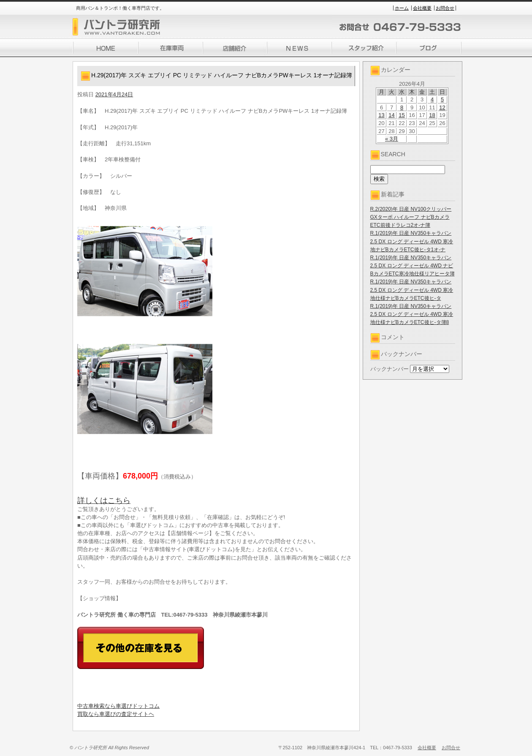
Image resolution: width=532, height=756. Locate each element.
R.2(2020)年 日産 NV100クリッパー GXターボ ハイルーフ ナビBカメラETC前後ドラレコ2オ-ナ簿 (411, 217)
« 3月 (392, 139)
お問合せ (445, 8)
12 (442, 107)
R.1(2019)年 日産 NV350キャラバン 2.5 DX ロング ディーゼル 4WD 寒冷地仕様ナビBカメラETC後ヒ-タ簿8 (412, 314)
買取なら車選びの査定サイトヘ (116, 714)
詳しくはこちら (104, 500)
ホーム (402, 8)
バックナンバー (389, 369)
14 (391, 115)
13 (381, 115)
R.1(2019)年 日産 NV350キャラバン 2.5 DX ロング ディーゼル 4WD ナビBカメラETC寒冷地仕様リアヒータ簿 (413, 266)
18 (432, 115)
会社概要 (422, 8)
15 (402, 115)
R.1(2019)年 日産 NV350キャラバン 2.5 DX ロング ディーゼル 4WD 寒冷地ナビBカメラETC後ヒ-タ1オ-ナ (412, 241)
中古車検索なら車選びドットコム (118, 706)
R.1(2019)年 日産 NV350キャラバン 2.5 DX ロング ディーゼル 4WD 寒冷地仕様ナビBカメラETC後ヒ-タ (412, 290)
